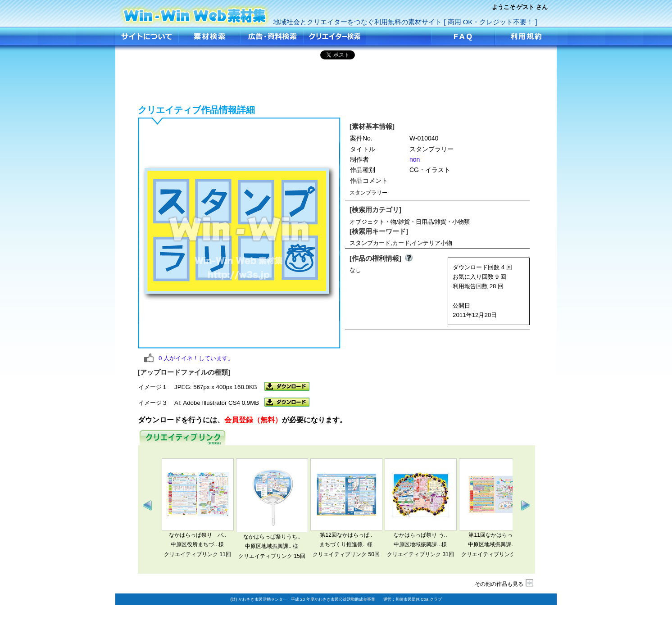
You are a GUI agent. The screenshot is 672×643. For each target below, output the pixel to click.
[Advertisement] (336, 81)
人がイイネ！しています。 (196, 358)
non (415, 159)
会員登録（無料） (253, 420)
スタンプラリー (195, 12)
